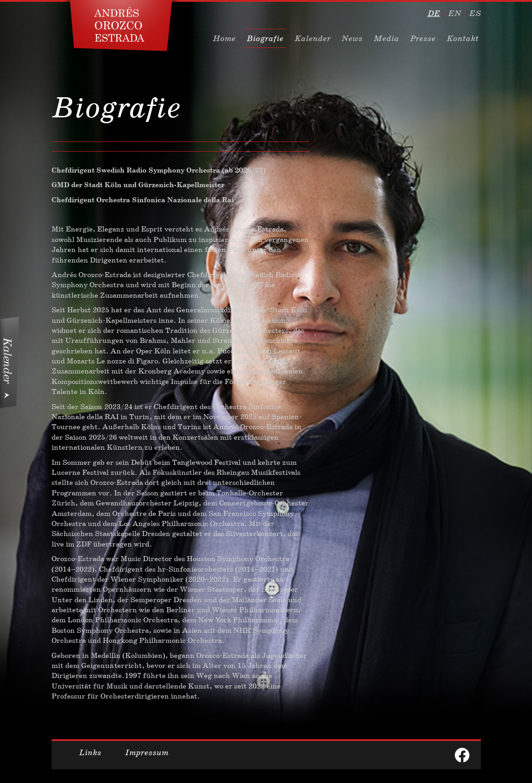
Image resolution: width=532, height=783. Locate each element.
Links (90, 752)
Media (386, 38)
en (455, 13)
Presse (423, 38)
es (475, 13)
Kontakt (463, 38)
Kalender (313, 38)
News (352, 38)
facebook (462, 755)
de (434, 13)
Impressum (147, 752)
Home (224, 38)
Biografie (265, 38)
